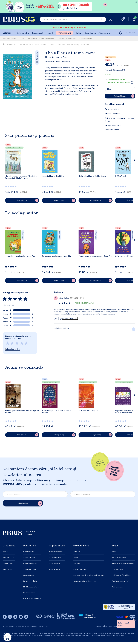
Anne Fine (62, 57)
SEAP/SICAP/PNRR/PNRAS (32, 599)
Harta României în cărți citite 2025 (85, 581)
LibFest (75, 558)
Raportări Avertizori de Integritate (124, 563)
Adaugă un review (13, 349)
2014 (113, 126)
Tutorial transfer (55, 563)
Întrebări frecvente (56, 552)
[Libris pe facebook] (5, 617)
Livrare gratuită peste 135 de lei (14, 38)
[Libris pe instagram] (10, 617)
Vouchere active (29, 593)
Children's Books (40, 44)
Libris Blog (76, 563)
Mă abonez (30, 503)
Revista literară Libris (80, 569)
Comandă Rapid (29, 575)
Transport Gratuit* (30, 558)
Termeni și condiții (112, 626)
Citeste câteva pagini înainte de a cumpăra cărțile (75, 38)
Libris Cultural (7, 569)
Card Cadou (90, 33)
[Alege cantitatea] (120, 89)
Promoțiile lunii (64, 33)
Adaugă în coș (28, 200)
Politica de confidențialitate (121, 575)
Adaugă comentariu (70, 318)
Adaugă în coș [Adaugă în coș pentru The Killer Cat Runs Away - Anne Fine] (124, 96)
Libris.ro (5, 552)
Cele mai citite (23, 33)
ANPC (114, 552)
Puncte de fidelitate (30, 581)
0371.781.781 (127, 33)
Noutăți (49, 33)
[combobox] (73, 19)
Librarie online (12, 44)
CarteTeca (76, 552)
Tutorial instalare (55, 558)
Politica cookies (117, 569)
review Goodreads (63, 61)
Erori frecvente (55, 569)
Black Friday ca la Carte (31, 587)
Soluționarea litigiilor (119, 558)
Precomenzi (38, 33)
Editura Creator (8, 563)
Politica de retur (118, 587)
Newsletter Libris (29, 552)
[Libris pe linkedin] (26, 617)
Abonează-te (104, 33)
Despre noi (100, 626)
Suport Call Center (30, 569)
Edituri (79, 33)
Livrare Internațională (31, 563)
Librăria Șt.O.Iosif (9, 558)
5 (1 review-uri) (8, 305)
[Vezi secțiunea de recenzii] (11, 187)
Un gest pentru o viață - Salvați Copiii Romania (88, 575)
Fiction (51, 44)
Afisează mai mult (112, 129)
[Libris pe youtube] (21, 617)
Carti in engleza (26, 44)
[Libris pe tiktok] (15, 617)
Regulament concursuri (120, 581)
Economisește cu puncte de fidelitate (41, 38)
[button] (130, 170)
